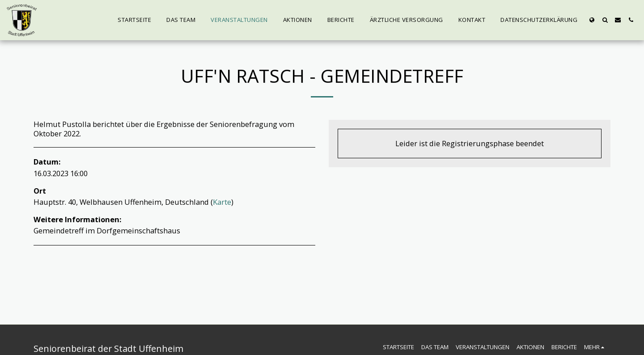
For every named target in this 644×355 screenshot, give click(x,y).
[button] (605, 20)
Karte (222, 202)
